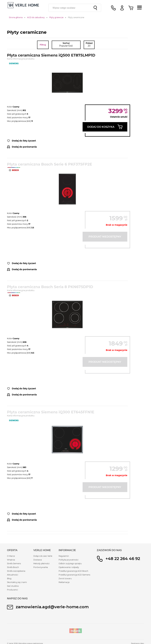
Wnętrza (11, 560)
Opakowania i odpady (69, 567)
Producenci (12, 590)
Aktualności (13, 575)
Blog (9, 578)
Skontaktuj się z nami (17, 582)
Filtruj (43, 45)
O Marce (11, 556)
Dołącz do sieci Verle (43, 556)
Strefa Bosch (13, 567)
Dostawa (38, 560)
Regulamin (64, 556)
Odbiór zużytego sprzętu (70, 563)
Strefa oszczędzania (16, 571)
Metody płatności (41, 563)
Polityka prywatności (68, 560)
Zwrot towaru (65, 578)
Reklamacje (64, 582)
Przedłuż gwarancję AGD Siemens (74, 575)
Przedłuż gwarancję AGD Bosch (73, 571)
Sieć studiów (13, 586)
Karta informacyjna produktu (21, 59)
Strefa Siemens (14, 563)
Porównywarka (41, 567)
